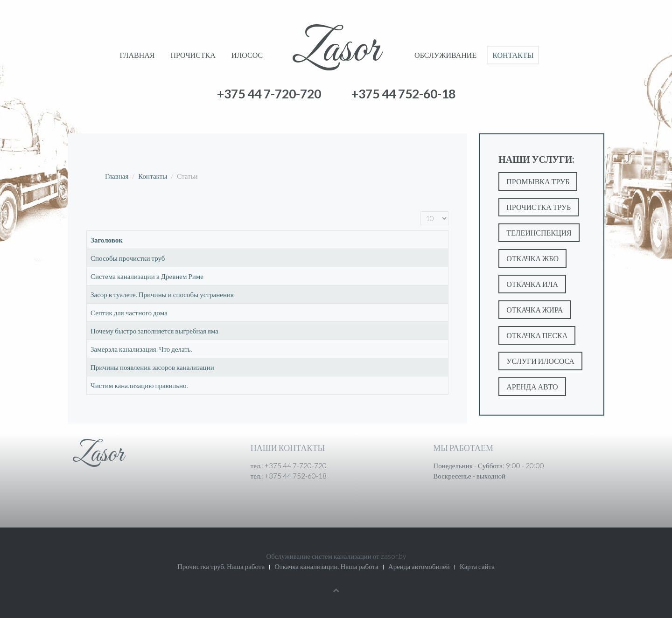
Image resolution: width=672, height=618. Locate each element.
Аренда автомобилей (419, 566)
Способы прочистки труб (128, 258)
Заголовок (107, 240)
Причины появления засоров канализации (152, 367)
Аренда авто (532, 386)
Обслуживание (445, 55)
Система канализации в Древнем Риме (147, 276)
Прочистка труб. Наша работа (221, 566)
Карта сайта (477, 566)
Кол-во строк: (421, 212)
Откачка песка (537, 335)
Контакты (513, 55)
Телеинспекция (539, 233)
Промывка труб (538, 181)
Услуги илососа (540, 361)
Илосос (247, 55)
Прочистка (193, 55)
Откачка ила (532, 284)
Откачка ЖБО (532, 258)
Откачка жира (535, 309)
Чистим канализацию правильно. (139, 385)
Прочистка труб (539, 207)
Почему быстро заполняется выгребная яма (154, 331)
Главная (137, 55)
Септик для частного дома (129, 312)
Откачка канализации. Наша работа (326, 566)
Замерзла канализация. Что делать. (141, 349)
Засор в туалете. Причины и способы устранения (162, 294)
